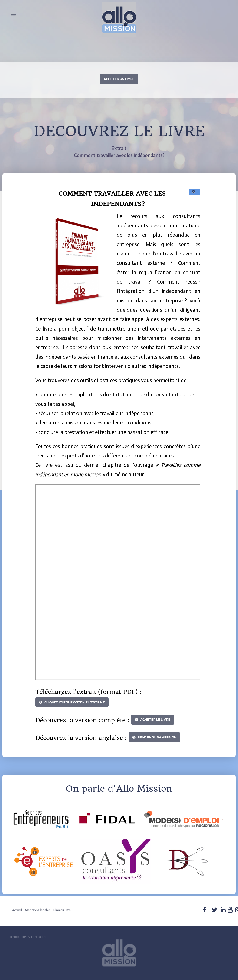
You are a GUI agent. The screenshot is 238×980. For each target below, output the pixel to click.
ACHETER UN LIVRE (119, 79)
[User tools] (195, 192)
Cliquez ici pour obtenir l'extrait (75, 702)
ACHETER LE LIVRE (155, 720)
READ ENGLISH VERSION (157, 738)
